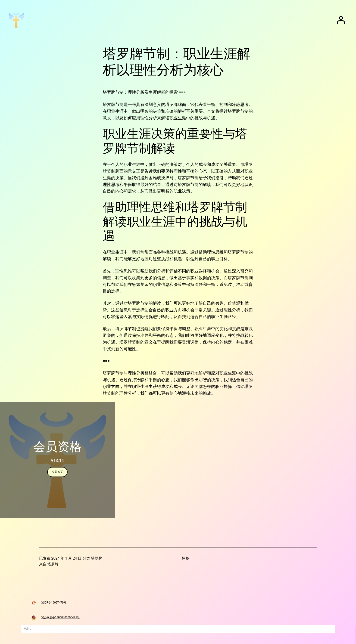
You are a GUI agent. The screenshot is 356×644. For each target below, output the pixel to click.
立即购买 (57, 472)
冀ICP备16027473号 (54, 603)
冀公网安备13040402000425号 (60, 617)
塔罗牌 (97, 558)
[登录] (341, 20)
